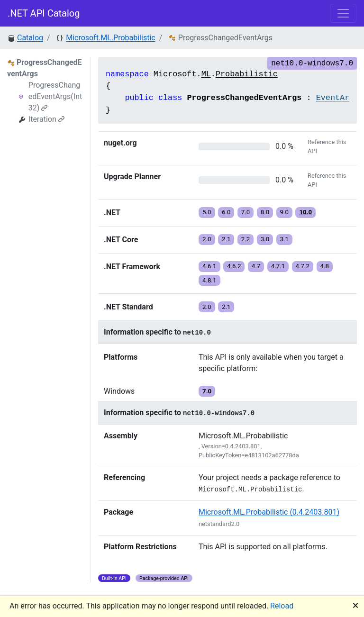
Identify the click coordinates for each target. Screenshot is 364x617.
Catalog (30, 38)
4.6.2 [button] (234, 266)
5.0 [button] (207, 212)
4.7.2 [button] (303, 266)
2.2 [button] (246, 239)
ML (206, 74)
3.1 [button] (285, 239)
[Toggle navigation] (343, 13)
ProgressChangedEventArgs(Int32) (55, 96)
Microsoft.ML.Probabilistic (110, 38)
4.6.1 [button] (209, 266)
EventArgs (338, 98)
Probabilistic (247, 74)
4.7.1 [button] (278, 266)
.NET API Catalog (44, 13)
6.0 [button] (226, 212)
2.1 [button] (226, 239)
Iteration (46, 119)
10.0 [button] (305, 212)
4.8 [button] (325, 266)
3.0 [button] (265, 239)
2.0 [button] (207, 239)
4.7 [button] (256, 266)
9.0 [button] (285, 212)
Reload (282, 606)
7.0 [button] (246, 212)
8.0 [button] (265, 212)
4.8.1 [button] (209, 280)
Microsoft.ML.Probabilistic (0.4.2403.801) (269, 512)
